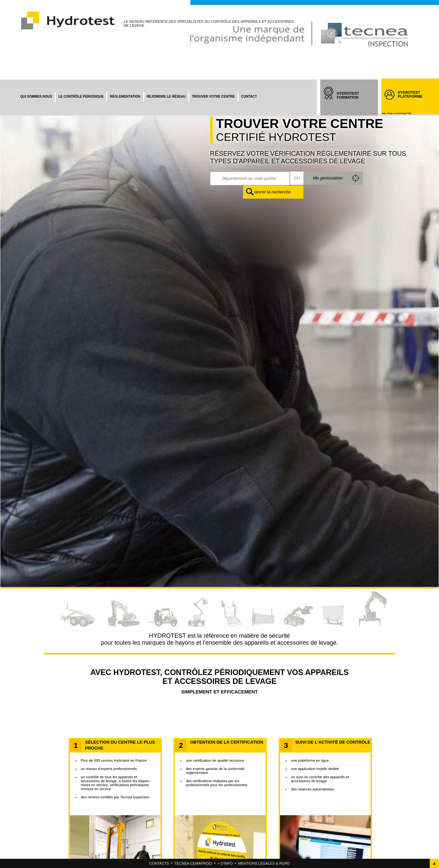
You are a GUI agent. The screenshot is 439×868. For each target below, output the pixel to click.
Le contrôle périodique (81, 96)
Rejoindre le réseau (166, 96)
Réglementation (125, 96)
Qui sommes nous (36, 96)
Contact (249, 96)
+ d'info (225, 863)
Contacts (159, 863)
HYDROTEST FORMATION (354, 101)
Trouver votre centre (213, 96)
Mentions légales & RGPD (264, 863)
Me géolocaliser (327, 178)
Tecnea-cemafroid (193, 863)
